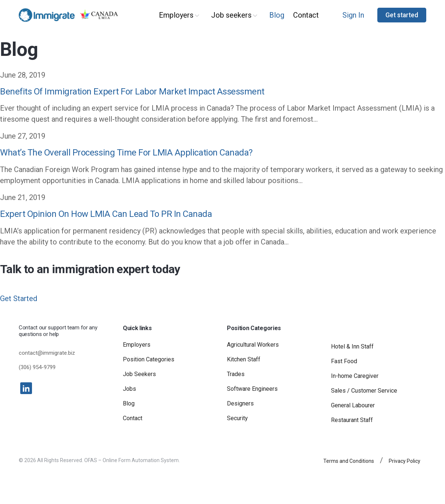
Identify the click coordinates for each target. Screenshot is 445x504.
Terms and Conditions (349, 461)
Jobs (129, 389)
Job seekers (231, 15)
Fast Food (344, 361)
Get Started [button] (19, 299)
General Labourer (353, 405)
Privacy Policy (405, 461)
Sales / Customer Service (364, 391)
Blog (277, 15)
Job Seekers (139, 374)
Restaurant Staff (352, 420)
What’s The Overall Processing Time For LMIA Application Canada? (126, 153)
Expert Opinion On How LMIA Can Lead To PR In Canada (106, 214)
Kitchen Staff (244, 359)
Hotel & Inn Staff (352, 346)
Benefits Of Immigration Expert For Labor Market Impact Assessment (132, 92)
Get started (402, 15)
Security (237, 418)
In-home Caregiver (355, 376)
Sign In (353, 15)
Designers (240, 403)
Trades (236, 374)
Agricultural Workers (253, 345)
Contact (306, 15)
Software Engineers (252, 389)
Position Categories (149, 359)
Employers (176, 15)
